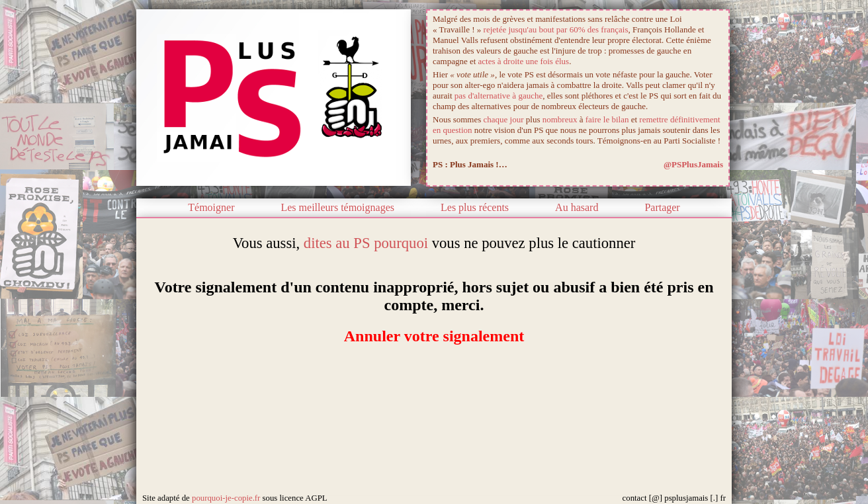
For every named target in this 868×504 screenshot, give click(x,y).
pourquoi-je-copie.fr (226, 498)
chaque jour (504, 119)
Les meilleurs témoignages (337, 207)
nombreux (560, 119)
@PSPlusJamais (693, 164)
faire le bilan (607, 119)
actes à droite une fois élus (524, 61)
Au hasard (577, 207)
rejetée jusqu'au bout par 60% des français (556, 29)
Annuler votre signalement (434, 336)
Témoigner (211, 207)
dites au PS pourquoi (366, 243)
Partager (662, 207)
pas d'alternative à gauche (499, 96)
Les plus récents (475, 207)
